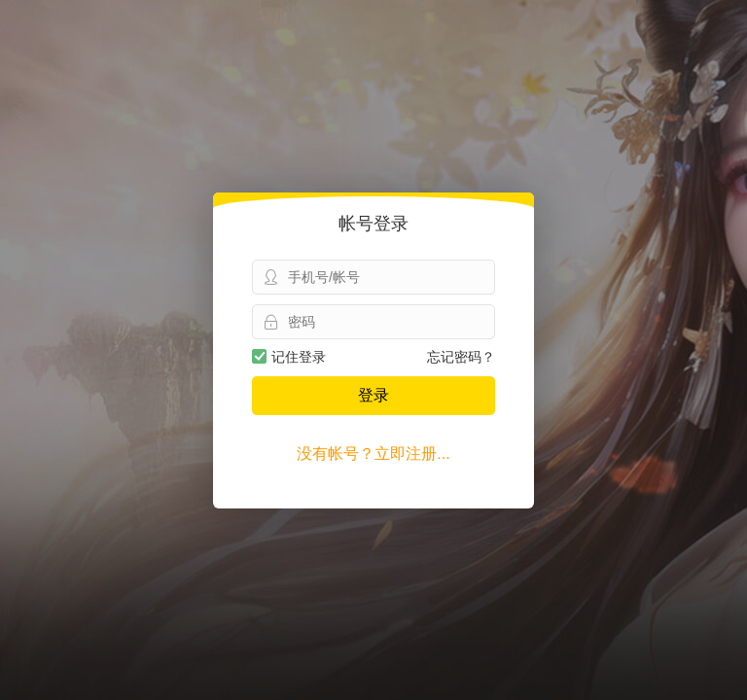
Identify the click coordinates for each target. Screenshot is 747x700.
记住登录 (289, 357)
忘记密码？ (461, 357)
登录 (373, 395)
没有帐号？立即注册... (373, 454)
